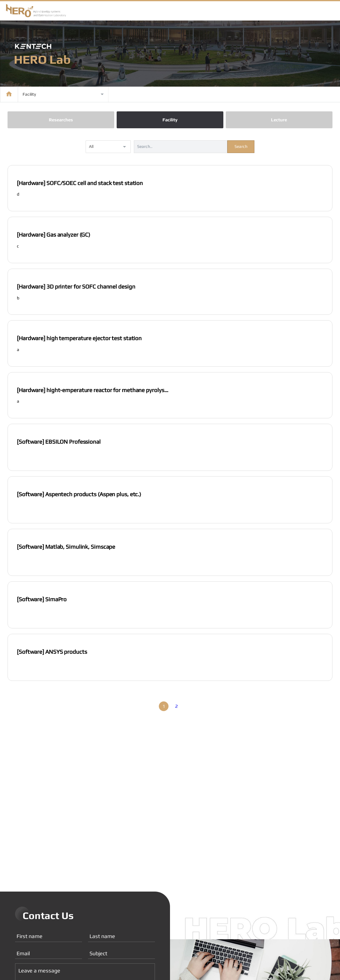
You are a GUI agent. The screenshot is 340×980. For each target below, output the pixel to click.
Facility (170, 121)
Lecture (279, 121)
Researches (61, 121)
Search (241, 147)
